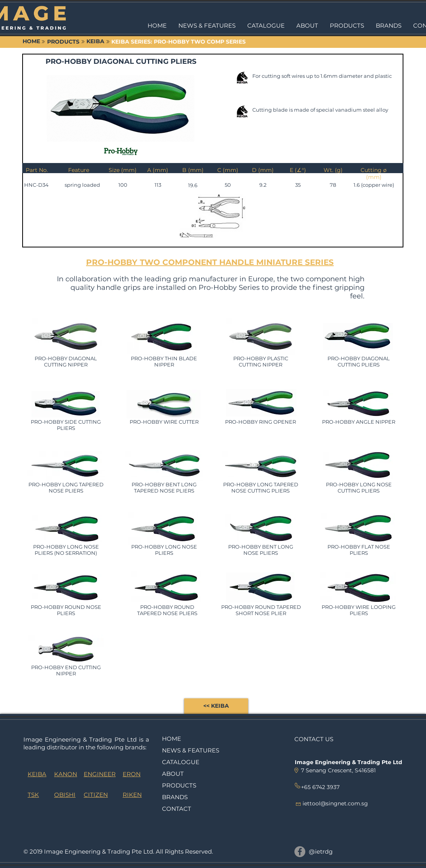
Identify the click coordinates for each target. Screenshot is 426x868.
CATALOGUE (181, 762)
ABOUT (173, 774)
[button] (347, 26)
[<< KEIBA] (216, 706)
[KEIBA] (95, 42)
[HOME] (31, 42)
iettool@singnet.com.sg (335, 803)
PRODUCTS (179, 785)
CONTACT (177, 809)
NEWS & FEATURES (191, 750)
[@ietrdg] (300, 852)
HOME (172, 739)
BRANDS (175, 797)
